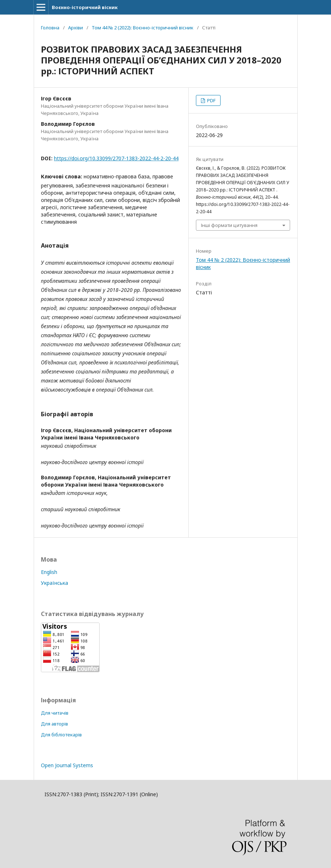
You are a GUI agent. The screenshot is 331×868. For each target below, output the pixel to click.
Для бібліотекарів (61, 735)
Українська (55, 583)
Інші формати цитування (229, 225)
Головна (50, 28)
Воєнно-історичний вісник (85, 7)
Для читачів (55, 713)
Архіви (76, 28)
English (49, 572)
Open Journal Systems (67, 765)
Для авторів (55, 724)
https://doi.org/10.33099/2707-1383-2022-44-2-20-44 (116, 158)
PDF (211, 100)
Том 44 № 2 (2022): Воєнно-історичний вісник (143, 28)
